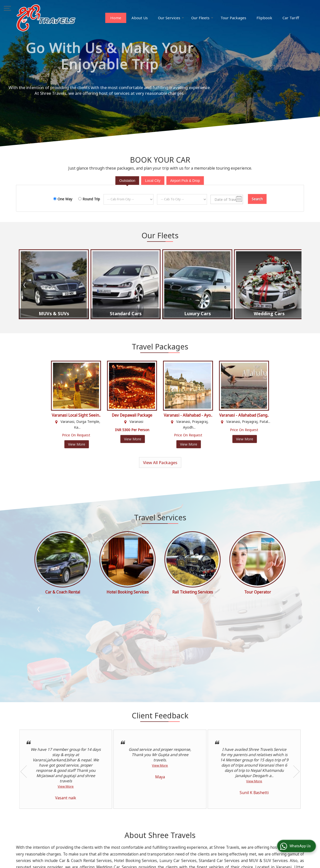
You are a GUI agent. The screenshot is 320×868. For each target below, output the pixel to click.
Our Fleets (202, 18)
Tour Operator (63, 592)
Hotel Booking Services (193, 592)
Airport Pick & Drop (185, 181)
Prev (25, 285)
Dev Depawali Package (132, 415)
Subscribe (247, 819)
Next (295, 285)
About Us (140, 18)
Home (116, 18)
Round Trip (91, 199)
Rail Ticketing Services (258, 592)
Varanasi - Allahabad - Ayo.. (188, 415)
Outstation (127, 181)
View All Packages (160, 462)
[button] (50, 831)
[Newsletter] (268, 811)
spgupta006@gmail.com (64, 809)
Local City (153, 181)
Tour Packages (233, 18)
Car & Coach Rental (128, 592)
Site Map (187, 830)
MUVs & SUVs (54, 314)
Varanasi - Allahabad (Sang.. (244, 415)
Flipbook (264, 18)
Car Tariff (291, 18)
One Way (65, 199)
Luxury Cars (197, 314)
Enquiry (134, 830)
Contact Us (189, 825)
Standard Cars (126, 314)
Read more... (194, 781)
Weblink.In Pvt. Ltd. (78, 861)
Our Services (171, 18)
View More (77, 444)
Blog (132, 809)
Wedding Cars (269, 314)
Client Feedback (141, 825)
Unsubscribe (270, 819)
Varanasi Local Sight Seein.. (76, 415)
